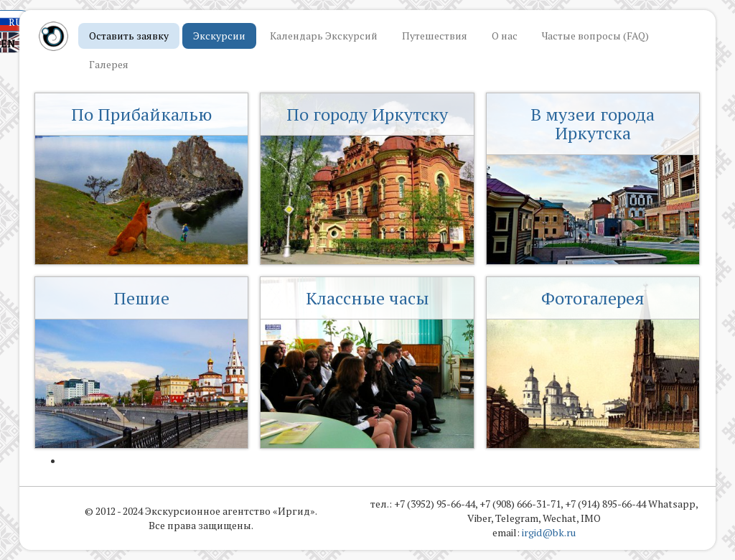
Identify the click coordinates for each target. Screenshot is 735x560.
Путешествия (435, 36)
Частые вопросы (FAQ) (595, 36)
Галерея (109, 64)
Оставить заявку (129, 36)
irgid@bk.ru (549, 532)
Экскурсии (219, 36)
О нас (505, 36)
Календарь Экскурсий (324, 36)
